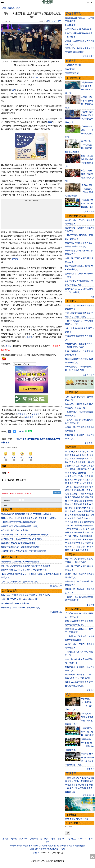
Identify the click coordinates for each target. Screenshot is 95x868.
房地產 (90, 501)
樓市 (67, 504)
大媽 (84, 508)
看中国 (8, 346)
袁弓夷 (83, 466)
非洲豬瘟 (71, 511)
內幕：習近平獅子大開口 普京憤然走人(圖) (20, 583)
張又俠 (74, 462)
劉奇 (74, 543)
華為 (70, 476)
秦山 (87, 785)
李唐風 (68, 785)
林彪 (70, 543)
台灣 (91, 504)
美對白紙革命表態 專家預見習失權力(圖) (19, 544)
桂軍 (90, 536)
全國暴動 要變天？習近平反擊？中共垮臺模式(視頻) (23, 552)
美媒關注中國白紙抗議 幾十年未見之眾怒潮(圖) (22, 540)
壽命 (78, 550)
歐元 (76, 501)
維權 (76, 515)
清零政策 (15, 259)
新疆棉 (68, 466)
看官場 (11, 8)
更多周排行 (90, 443)
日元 (80, 501)
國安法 (83, 459)
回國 (80, 532)
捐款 (53, 839)
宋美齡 (86, 540)
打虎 (71, 490)
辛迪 (73, 792)
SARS (72, 526)
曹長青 (68, 792)
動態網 (78, 846)
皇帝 (83, 543)
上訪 (88, 515)
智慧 (78, 547)
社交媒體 (73, 494)
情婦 (87, 487)
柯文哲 (75, 473)
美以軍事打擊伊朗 (73, 65)
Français (44, 853)
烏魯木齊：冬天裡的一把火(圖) (14, 532)
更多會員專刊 (89, 56)
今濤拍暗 (75, 778)
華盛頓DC (52, 849)
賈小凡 (87, 778)
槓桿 (78, 497)
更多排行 (91, 690)
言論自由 (89, 526)
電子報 (14, 839)
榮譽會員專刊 (74, 14)
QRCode (21, 432)
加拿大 (88, 494)
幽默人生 (72, 547)
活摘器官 (80, 518)
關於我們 (23, 839)
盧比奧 (72, 455)
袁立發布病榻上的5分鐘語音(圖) (15, 605)
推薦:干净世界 (16, 846)
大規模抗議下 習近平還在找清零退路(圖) (19, 524)
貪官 (82, 487)
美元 (83, 497)
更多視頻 (91, 769)
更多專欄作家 (89, 795)
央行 (70, 497)
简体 (88, 2)
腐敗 (91, 487)
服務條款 (34, 839)
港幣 (85, 501)
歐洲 (58, 849)
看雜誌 (44, 846)
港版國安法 (82, 469)
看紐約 (50, 846)
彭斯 (76, 480)
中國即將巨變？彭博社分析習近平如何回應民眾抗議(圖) (25, 536)
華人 (78, 529)
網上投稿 (72, 839)
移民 (83, 529)
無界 (83, 846)
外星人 (72, 550)
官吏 (82, 819)
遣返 (71, 532)
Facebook (82, 839)
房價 (88, 508)
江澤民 (77, 483)
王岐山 (81, 476)
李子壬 (89, 788)
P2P (82, 511)
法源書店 (37, 846)
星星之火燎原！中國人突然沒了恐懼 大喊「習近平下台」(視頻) (28, 519)
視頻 (69, 695)
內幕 (67, 487)
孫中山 (72, 540)
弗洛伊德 (82, 473)
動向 (67, 819)
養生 (87, 550)
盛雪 (78, 785)
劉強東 (79, 508)
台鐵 (78, 459)
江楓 (84, 788)
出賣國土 (82, 462)
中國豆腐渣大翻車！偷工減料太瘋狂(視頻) (88, 203)
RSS (47, 842)
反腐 (67, 490)
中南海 (89, 483)
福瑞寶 (63, 846)
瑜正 (80, 788)
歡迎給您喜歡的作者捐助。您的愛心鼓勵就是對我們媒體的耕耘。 (29, 355)
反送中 (77, 487)
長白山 (81, 522)
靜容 (91, 785)
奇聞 (67, 550)
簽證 (76, 532)
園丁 (73, 785)
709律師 (82, 515)
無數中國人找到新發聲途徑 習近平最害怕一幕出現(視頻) (25, 567)
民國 (86, 536)
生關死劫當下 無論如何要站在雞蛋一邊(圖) (20, 528)
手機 (87, 547)
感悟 (83, 547)
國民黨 (72, 459)
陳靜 (91, 781)
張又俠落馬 (70, 69)
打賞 (49, 21)
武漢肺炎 (81, 451)
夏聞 (83, 781)
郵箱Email (68, 827)
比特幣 (70, 501)
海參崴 (86, 504)
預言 (92, 547)
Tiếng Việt (52, 853)
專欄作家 (71, 773)
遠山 (78, 781)
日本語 (60, 853)
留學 (92, 529)
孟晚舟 (88, 476)
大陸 (78, 511)
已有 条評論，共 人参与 (14, 480)
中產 (80, 504)
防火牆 (70, 515)
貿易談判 (87, 480)
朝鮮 (83, 494)
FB (79, 494)
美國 (80, 480)
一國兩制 (88, 490)
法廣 (67, 494)
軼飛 (74, 781)
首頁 (4, 8)
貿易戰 (89, 459)
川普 (88, 451)
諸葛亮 (88, 543)
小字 (59, 21)
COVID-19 (85, 455)
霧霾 (86, 511)
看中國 (81, 490)
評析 (18, 8)
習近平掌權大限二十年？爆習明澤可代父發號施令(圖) (24, 571)
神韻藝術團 (28, 846)
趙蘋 (82, 785)
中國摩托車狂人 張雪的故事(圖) (79, 29)
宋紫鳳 (68, 778)
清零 (13, 90)
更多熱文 (91, 605)
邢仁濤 (74, 788)
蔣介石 (79, 540)
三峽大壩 (90, 462)
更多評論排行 (56, 588)
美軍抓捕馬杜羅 (72, 73)
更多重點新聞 (89, 212)
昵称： (6, 473)
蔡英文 (68, 508)
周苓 (87, 781)
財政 (71, 504)
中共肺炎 (69, 451)
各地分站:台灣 (36, 849)
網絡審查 (71, 518)
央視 (74, 529)
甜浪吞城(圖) (71, 25)
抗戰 (67, 540)
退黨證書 (70, 846)
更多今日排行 (89, 375)
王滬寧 (70, 483)
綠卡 (89, 532)
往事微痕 (90, 466)
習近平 (35, 77)
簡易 (82, 778)
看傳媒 (57, 846)
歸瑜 (70, 781)
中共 (71, 487)
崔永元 (83, 483)
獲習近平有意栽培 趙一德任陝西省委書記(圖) (21, 548)
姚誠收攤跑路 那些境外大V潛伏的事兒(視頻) (20, 563)
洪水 (78, 466)
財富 (76, 504)
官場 (76, 490)
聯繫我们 (61, 839)
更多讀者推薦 (56, 613)
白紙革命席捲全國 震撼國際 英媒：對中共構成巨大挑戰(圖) (27, 515)
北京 (73, 508)
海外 (70, 536)
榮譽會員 (21, 414)
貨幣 (87, 497)
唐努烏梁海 (72, 522)
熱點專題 (71, 61)
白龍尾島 (88, 522)
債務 (74, 497)
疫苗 (70, 473)
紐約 (45, 849)
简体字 (36, 853)
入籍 (85, 532)
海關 (67, 532)
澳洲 (82, 536)
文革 (82, 550)
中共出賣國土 (71, 469)
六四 (89, 469)
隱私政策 (44, 839)
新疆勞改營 (80, 526)
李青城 (68, 788)
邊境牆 (70, 480)
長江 (73, 466)
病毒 (50, 122)
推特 (91, 839)
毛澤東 (29, 337)
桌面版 (5, 839)
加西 (63, 849)
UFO (88, 473)
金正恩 (75, 476)
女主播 (68, 529)
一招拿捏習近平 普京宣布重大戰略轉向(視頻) (21, 609)
